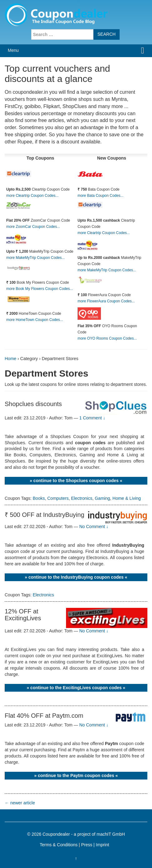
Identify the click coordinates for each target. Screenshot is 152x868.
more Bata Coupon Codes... (100, 196)
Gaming (102, 498)
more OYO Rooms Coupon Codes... (107, 338)
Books (39, 498)
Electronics (82, 498)
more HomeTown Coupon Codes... (35, 320)
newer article (20, 803)
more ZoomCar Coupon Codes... (33, 227)
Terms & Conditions (59, 845)
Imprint (103, 845)
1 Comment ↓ (92, 418)
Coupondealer (56, 834)
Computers (58, 498)
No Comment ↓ (94, 527)
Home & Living (127, 498)
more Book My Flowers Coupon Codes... (40, 289)
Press (87, 845)
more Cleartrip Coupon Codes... (32, 196)
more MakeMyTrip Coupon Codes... (36, 258)
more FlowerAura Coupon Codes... (106, 301)
